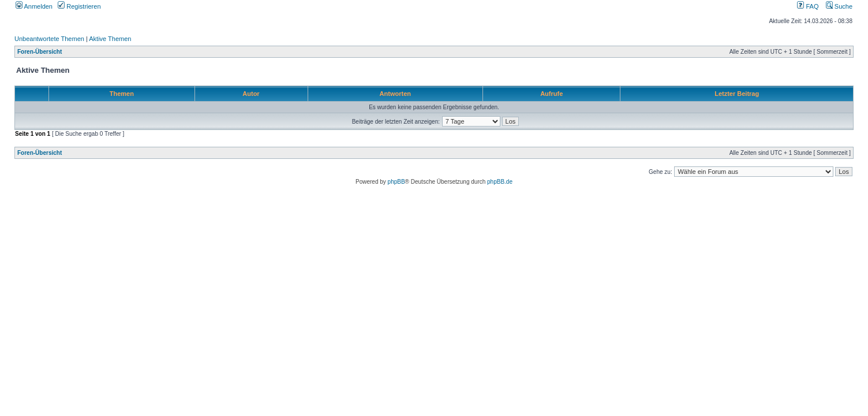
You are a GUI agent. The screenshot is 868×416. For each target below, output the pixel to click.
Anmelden (34, 6)
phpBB (396, 182)
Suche (839, 6)
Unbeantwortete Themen (49, 39)
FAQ (808, 6)
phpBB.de (500, 182)
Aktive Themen (110, 39)
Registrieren (79, 6)
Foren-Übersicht (40, 52)
